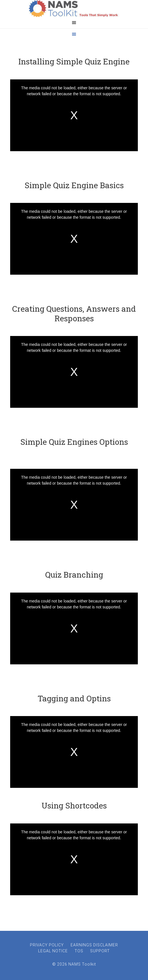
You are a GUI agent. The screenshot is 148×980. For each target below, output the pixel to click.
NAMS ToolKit (74, 8)
